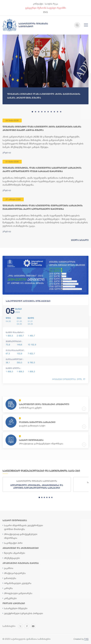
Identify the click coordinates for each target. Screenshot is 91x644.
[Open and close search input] (77, 25)
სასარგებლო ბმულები (16, 608)
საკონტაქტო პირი (13, 543)
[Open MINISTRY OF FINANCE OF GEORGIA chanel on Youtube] (33, 626)
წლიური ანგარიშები (15, 553)
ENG (45, 12)
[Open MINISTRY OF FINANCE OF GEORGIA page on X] (21, 626)
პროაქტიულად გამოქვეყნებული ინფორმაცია (21, 536)
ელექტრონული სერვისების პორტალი (23, 613)
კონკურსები (10, 598)
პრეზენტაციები (12, 558)
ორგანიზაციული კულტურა (18, 583)
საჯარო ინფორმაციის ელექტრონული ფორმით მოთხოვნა (23, 527)
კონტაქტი (38, 4)
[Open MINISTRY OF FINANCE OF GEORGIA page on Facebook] (27, 626)
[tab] (32, 112)
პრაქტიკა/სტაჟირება (15, 573)
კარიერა (8, 588)
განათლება (10, 578)
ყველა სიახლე (80, 240)
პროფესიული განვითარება (18, 593)
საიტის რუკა (51, 4)
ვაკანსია (9, 568)
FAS (86, 639)
